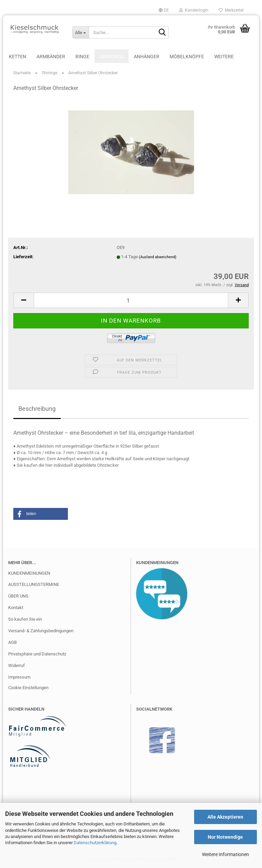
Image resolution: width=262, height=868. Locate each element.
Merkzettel (231, 10)
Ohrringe (112, 57)
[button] (164, 10)
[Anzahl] (131, 300)
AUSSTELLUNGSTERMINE (34, 584)
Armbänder (51, 57)
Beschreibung (37, 409)
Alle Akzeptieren (225, 817)
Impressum (19, 677)
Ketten (18, 57)
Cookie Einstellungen (28, 688)
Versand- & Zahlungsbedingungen (41, 631)
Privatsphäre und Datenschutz (37, 654)
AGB (12, 642)
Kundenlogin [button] (194, 10)
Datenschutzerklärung (95, 843)
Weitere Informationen (225, 854)
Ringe (82, 57)
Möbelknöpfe (187, 57)
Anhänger (147, 57)
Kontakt (16, 608)
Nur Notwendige (225, 837)
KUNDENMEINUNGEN (29, 573)
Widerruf (17, 665)
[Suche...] (81, 32)
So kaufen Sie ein (25, 619)
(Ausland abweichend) (158, 257)
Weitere (224, 57)
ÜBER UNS (18, 596)
